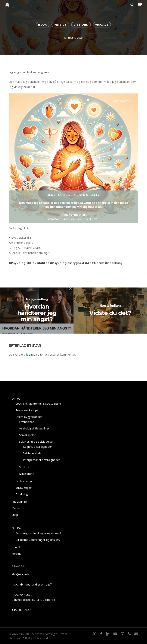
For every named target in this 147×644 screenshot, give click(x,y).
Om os (16, 398)
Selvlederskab (32, 453)
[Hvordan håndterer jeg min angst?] (37, 311)
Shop (15, 515)
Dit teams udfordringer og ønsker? (38, 540)
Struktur (24, 467)
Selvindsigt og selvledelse (36, 441)
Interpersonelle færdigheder (41, 460)
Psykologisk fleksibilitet (34, 428)
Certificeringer (25, 481)
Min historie (27, 474)
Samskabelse (28, 435)
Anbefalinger (20, 501)
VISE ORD (81, 25)
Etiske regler (24, 488)
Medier (16, 508)
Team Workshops (27, 410)
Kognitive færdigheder (38, 447)
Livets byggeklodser (29, 417)
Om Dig (17, 528)
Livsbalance (27, 422)
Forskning (22, 494)
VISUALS (102, 25)
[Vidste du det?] (110, 311)
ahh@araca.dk (20, 574)
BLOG (43, 25)
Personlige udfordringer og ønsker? (38, 533)
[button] (140, 5)
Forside (17, 554)
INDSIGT (60, 25)
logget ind (33, 354)
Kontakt (17, 547)
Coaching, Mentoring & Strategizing (38, 404)
